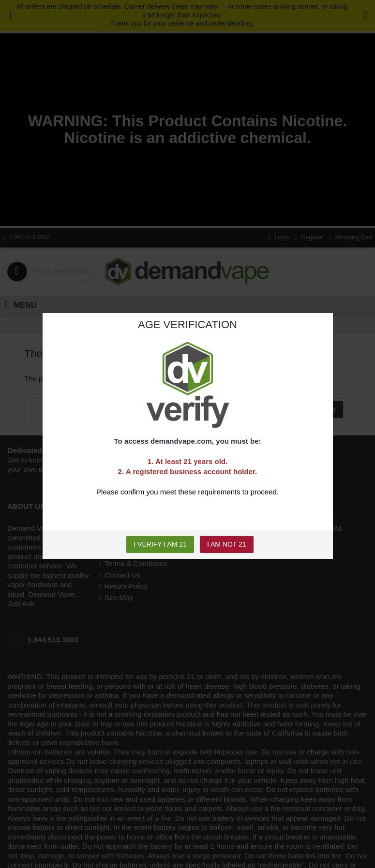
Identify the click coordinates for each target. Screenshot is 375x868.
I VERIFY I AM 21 (160, 544)
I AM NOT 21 (227, 544)
